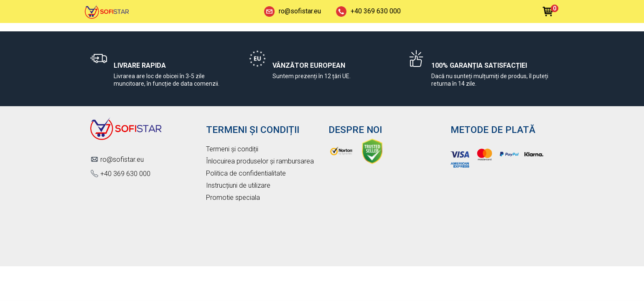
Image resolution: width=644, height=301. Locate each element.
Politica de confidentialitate (246, 173)
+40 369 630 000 (368, 11)
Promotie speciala (233, 198)
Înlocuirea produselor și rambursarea (260, 161)
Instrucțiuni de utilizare (238, 185)
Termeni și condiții (232, 149)
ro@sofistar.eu (293, 11)
